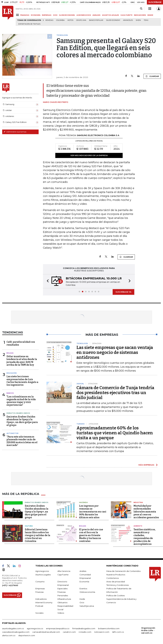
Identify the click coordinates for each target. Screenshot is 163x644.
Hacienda (83, 502)
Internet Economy (44, 602)
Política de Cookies (116, 595)
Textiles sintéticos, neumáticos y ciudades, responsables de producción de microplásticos (145, 537)
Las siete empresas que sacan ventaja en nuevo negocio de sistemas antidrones (115, 352)
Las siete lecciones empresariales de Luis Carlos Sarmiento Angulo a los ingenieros (22, 381)
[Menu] (18, 15)
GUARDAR (152, 76)
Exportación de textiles (29, 24)
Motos (70, 20)
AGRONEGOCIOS (84, 15)
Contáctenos (113, 578)
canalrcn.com (69, 632)
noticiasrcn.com (102, 632)
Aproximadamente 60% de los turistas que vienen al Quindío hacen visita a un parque (115, 433)
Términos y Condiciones (118, 585)
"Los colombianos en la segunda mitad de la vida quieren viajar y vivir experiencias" (21, 401)
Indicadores (41, 599)
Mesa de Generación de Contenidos (123, 571)
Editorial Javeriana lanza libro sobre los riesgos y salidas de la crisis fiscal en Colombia (38, 535)
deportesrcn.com (27, 635)
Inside (82, 599)
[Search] (141, 9)
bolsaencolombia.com (109, 628)
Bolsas (10, 353)
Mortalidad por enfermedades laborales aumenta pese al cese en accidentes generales (146, 512)
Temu (146, 20)
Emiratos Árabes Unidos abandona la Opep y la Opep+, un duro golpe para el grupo (22, 421)
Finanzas (39, 592)
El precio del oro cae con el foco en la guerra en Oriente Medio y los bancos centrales (91, 535)
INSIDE (150, 15)
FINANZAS (25, 15)
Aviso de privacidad (116, 581)
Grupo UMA (81, 20)
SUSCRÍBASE (155, 2)
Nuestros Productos (116, 574)
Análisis (83, 571)
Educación (12, 373)
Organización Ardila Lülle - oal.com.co (148, 630)
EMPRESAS (47, 15)
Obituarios (62, 602)
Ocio (82, 602)
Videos (61, 613)
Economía (84, 581)
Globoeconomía (87, 592)
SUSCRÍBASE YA (123, 292)
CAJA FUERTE (126, 15)
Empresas (40, 588)
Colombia (60, 20)
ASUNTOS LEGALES (111, 15)
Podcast (39, 606)
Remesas (49, 20)
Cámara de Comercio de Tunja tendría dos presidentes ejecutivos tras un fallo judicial (115, 393)
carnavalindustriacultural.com (46, 632)
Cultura (29, 526)
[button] (47, 281)
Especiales (62, 588)
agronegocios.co (35, 628)
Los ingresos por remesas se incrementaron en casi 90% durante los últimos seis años (93, 512)
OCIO (55, 15)
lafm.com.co (118, 632)
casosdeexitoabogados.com (16, 632)
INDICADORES (140, 15)
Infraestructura (64, 599)
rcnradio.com (85, 632)
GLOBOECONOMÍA (67, 15)
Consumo (40, 581)
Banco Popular (96, 20)
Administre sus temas (15, 132)
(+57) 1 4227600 (10, 585)
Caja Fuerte (63, 574)
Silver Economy (113, 20)
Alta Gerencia (64, 571)
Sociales (39, 613)
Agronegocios (42, 571)
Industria (138, 502)
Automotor (12, 433)
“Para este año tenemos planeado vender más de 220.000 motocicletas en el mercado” (22, 441)
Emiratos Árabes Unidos (18, 413)
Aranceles (128, 20)
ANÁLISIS (96, 15)
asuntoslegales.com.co (13, 628)
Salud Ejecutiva (87, 606)
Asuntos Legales (43, 574)
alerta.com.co (9, 635)
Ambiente (138, 526)
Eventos (83, 588)
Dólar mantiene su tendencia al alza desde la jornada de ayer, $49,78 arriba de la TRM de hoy (22, 361)
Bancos (10, 393)
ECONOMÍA (36, 15)
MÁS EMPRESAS (146, 465)
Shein (138, 20)
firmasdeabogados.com (84, 628)
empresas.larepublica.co (58, 628)
